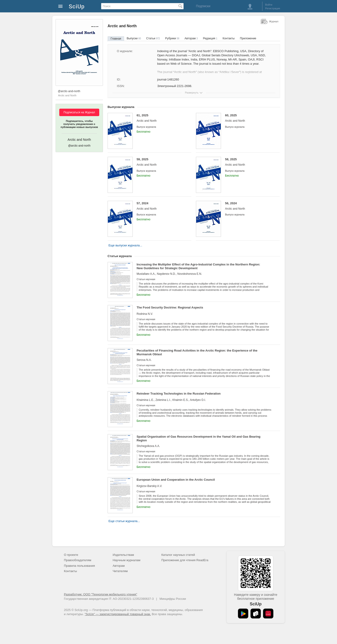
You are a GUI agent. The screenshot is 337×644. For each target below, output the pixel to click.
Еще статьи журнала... (124, 521)
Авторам (191, 38)
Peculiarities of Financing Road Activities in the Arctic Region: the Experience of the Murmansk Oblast (197, 352)
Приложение (248, 38)
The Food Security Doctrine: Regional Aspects (170, 307)
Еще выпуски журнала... (125, 245)
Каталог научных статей (178, 555)
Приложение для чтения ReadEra (185, 560)
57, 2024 (160, 206)
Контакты (229, 38)
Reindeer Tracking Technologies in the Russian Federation (179, 394)
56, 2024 (249, 206)
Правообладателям (78, 560)
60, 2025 (249, 118)
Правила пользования (79, 566)
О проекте (71, 555)
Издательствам (123, 555)
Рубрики (172, 38)
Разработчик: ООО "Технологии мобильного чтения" (101, 594)
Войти (269, 5)
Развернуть (192, 93)
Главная (116, 39)
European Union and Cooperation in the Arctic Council (176, 480)
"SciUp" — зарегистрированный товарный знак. (118, 614)
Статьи (153, 38)
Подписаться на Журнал (79, 112)
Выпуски (134, 38)
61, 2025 (160, 118)
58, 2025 (249, 162)
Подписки (203, 6)
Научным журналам (127, 560)
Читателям (120, 571)
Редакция (210, 38)
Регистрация (273, 8)
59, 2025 (160, 162)
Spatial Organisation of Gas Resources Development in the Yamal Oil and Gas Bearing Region (199, 438)
